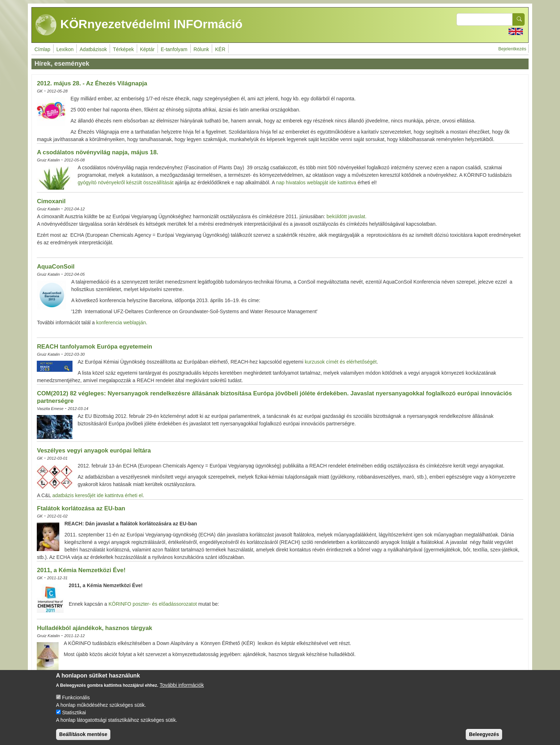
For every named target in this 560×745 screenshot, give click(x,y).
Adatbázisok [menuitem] (93, 49)
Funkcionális (76, 705)
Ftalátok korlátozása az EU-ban (81, 508)
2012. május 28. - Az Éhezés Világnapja (92, 83)
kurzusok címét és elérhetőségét (341, 362)
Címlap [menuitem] (42, 49)
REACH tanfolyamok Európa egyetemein (94, 347)
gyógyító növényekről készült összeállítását (125, 182)
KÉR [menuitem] (220, 49)
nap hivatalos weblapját (302, 182)
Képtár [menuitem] (147, 49)
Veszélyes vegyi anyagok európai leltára (94, 451)
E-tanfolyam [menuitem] (174, 49)
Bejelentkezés (512, 49)
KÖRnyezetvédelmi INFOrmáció (139, 25)
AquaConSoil (56, 267)
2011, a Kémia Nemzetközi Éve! (81, 570)
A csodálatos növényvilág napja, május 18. (97, 152)
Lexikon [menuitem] (65, 49)
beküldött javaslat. (346, 216)
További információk (182, 692)
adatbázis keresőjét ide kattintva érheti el (97, 495)
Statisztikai (74, 720)
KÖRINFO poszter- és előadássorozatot (153, 604)
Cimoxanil (51, 201)
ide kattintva (343, 182)
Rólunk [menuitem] (201, 49)
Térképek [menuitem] (123, 49)
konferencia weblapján (121, 322)
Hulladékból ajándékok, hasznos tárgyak (94, 628)
